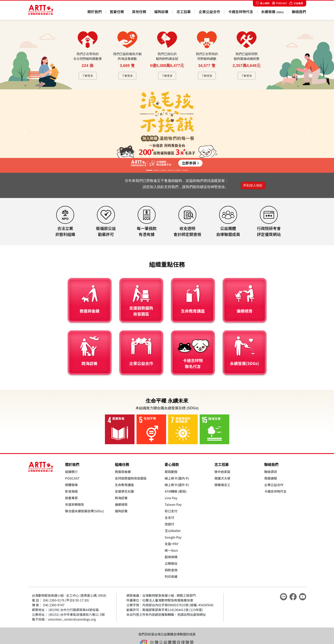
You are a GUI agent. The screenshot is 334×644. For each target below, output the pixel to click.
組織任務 (122, 464)
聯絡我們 (299, 12)
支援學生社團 (124, 491)
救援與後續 (123, 472)
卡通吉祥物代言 (241, 12)
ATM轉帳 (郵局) (176, 491)
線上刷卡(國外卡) (177, 485)
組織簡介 (72, 472)
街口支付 (171, 511)
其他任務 (139, 12)
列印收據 (171, 576)
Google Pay (173, 537)
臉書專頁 (72, 498)
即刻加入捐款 (253, 185)
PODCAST (280, 3)
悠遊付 (169, 524)
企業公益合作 (209, 12)
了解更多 (88, 76)
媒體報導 (72, 485)
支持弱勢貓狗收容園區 (131, 478)
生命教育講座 (124, 485)
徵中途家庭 (222, 472)
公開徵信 (171, 563)
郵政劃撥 (171, 472)
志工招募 (184, 12)
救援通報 (271, 478)
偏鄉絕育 (121, 504)
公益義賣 (296, 3)
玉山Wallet (173, 531)
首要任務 (117, 12)
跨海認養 (121, 498)
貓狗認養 (161, 12)
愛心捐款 (263, 3)
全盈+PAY (172, 544)
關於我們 (95, 12)
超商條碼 (171, 557)
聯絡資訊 (271, 472)
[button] (25, 131)
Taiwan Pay (173, 504)
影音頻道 (72, 491)
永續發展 (272, 12)
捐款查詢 (171, 570)
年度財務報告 (75, 504)
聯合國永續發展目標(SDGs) (85, 511)
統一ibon (171, 550)
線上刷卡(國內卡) (177, 478)
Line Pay (171, 498)
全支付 (169, 518)
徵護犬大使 (222, 478)
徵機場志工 (222, 485)
